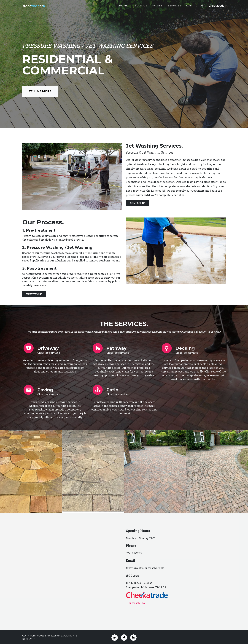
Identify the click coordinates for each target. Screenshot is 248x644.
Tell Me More (40, 91)
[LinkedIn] (133, 638)
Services (175, 7)
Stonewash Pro (135, 603)
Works (158, 7)
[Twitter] (115, 638)
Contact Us (195, 7)
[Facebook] (124, 638)
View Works (34, 294)
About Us (140, 7)
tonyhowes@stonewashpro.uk (145, 568)
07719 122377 (134, 553)
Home (123, 7)
